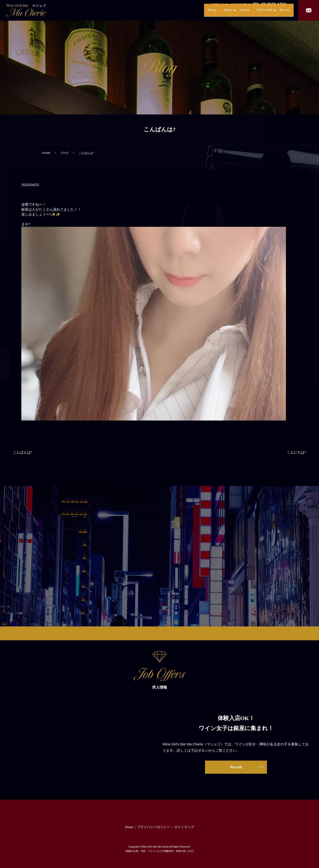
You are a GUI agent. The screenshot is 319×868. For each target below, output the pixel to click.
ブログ (65, 153)
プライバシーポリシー (154, 827)
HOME (46, 153)
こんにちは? (296, 452)
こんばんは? (23, 452)
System (232, 10)
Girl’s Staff (254, 10)
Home (192, 10)
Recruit (280, 10)
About (210, 10)
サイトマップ (184, 827)
